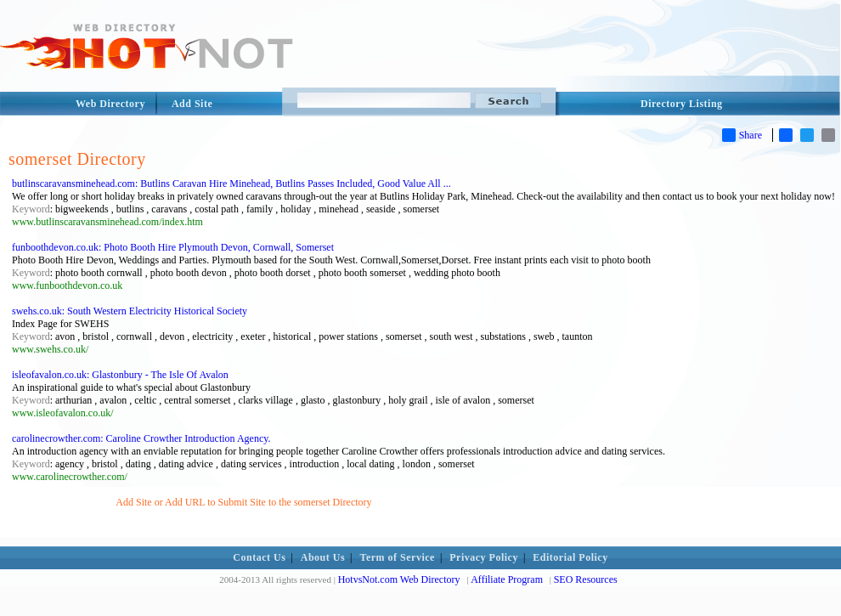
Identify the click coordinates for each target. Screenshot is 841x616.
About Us (323, 557)
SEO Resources (586, 579)
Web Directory (110, 104)
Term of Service (398, 557)
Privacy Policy (484, 557)
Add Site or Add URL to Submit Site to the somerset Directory (243, 502)
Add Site (192, 104)
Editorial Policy (570, 557)
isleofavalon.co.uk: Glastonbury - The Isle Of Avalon (120, 375)
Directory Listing (682, 104)
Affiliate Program (507, 579)
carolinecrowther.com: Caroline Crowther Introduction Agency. (141, 438)
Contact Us (259, 557)
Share (742, 135)
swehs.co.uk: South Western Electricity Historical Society (130, 311)
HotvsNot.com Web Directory (399, 579)
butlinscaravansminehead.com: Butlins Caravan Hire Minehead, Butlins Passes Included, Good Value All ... (231, 184)
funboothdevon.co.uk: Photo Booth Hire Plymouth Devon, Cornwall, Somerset (173, 247)
